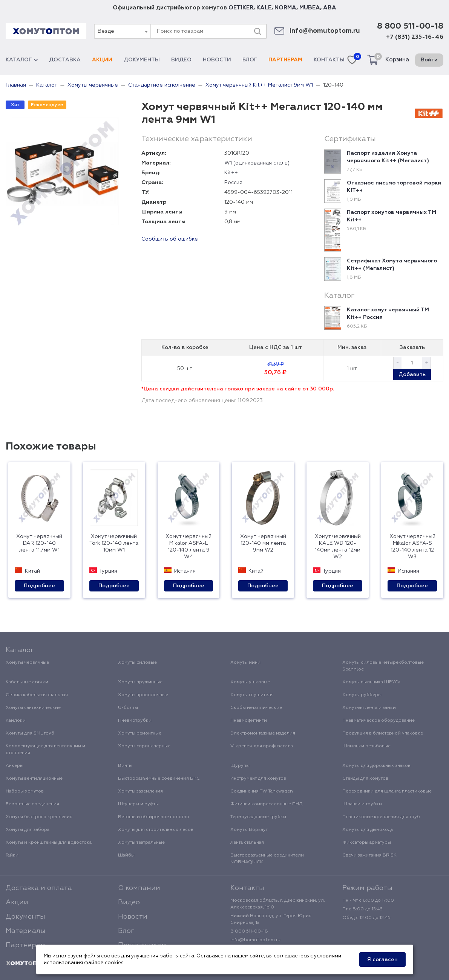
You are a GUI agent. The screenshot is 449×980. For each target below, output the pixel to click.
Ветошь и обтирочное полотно (154, 817)
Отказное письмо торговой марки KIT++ (394, 187)
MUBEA (310, 8)
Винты (125, 766)
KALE (264, 8)
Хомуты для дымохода (368, 830)
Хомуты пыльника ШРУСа (371, 682)
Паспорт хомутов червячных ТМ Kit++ (392, 216)
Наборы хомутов (25, 791)
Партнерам (285, 60)
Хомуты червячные (27, 663)
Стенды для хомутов (365, 779)
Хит (15, 105)
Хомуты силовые (137, 663)
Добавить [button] (412, 375)
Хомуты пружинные (140, 682)
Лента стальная (247, 843)
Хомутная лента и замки (369, 708)
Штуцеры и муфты (138, 804)
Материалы (26, 931)
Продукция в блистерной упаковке (383, 733)
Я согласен (382, 960)
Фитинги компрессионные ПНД (266, 804)
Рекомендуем (47, 105)
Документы (142, 60)
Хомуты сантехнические (33, 708)
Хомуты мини (245, 663)
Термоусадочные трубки (258, 817)
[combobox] (122, 31)
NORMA (285, 8)
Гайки (12, 855)
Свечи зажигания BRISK (369, 855)
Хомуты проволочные (143, 695)
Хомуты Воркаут (249, 830)
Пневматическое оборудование (379, 721)
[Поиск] (257, 31)
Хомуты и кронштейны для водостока (49, 843)
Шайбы (126, 855)
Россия (233, 183)
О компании (139, 888)
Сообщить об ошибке (170, 239)
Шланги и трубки (362, 804)
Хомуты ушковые (250, 682)
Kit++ (231, 173)
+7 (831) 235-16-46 (415, 37)
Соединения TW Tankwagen (262, 791)
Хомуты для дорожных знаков (376, 766)
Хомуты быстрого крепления (39, 817)
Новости (217, 60)
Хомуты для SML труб (30, 733)
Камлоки (16, 721)
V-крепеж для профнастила (262, 746)
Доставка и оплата (39, 888)
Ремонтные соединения (32, 804)
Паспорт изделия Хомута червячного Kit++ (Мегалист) (388, 157)
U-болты (128, 708)
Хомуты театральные (141, 843)
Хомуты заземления (140, 791)
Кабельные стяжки (27, 682)
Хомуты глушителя (252, 695)
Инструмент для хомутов (258, 779)
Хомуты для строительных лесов (156, 830)
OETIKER (241, 8)
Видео (181, 60)
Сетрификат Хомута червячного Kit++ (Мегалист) (392, 265)
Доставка (65, 60)
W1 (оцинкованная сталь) (257, 163)
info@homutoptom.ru (325, 31)
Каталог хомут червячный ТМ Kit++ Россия (388, 314)
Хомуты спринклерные (144, 746)
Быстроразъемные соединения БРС (159, 779)
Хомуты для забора (28, 830)
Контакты (329, 60)
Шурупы (240, 766)
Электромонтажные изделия (263, 733)
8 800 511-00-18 (410, 26)
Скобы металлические (256, 708)
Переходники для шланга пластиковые (387, 791)
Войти (429, 60)
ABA (330, 8)
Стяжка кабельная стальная (37, 695)
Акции (102, 60)
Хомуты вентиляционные (34, 779)
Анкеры (15, 766)
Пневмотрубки (135, 721)
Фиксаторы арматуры (367, 843)
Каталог (22, 60)
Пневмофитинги (249, 721)
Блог (250, 60)
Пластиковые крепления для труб (381, 817)
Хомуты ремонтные (140, 733)
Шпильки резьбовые (366, 746)
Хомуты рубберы (362, 695)
